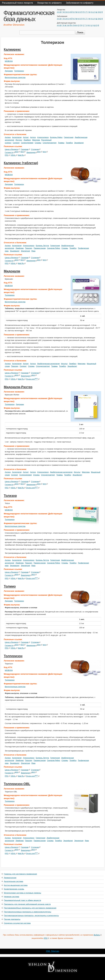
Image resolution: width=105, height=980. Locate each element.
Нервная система (11, 897)
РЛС (7, 155)
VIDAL (14, 155)
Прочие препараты (12, 919)
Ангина (8, 137)
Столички (36, 149)
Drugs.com (33, 379)
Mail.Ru (22, 155)
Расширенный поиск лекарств (17, 3)
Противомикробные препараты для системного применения (30, 908)
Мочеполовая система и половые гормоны (23, 893)
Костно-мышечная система (16, 885)
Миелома (36, 140)
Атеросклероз (43, 137)
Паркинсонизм (40, 248)
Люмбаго (27, 140)
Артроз (33, 137)
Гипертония (69, 137)
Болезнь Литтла (42, 246)
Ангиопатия (17, 137)
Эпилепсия (25, 251)
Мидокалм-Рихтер (18, 387)
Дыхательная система (14, 881)
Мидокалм (12, 271)
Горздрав (25, 149)
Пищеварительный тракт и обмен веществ (22, 900)
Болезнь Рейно (56, 137)
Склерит (16, 143)
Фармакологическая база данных (29, 16)
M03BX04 (9, 61)
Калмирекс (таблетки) (21, 163)
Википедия (32, 153)
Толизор (10, 496)
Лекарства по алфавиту (49, 3)
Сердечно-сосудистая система (17, 923)
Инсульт (19, 140)
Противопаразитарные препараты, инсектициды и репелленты (31, 916)
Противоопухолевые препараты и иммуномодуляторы (27, 912)
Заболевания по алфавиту (80, 3)
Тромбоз (69, 143)
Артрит (26, 137)
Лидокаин (9, 71)
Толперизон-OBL (17, 784)
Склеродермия (27, 143)
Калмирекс (12, 49)
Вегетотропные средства (15, 77)
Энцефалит (79, 143)
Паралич (29, 248)
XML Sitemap (52, 951)
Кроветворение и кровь (14, 889)
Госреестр (10, 153)
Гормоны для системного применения (20, 874)
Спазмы (38, 143)
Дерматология (10, 878)
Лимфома (20, 248)
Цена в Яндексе (12, 149)
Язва (33, 251)
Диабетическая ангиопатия (48, 364)
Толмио (10, 586)
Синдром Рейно (54, 248)
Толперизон (19, 71)
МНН (18, 152)
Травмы (61, 143)
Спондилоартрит (50, 143)
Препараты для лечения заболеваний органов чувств (27, 904)
